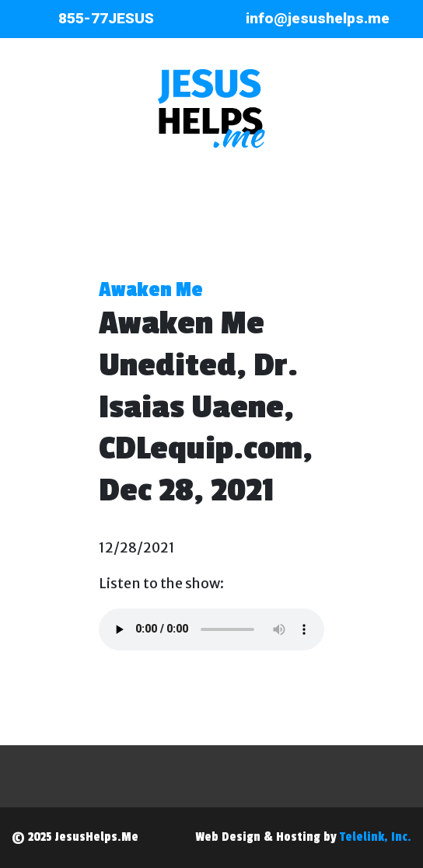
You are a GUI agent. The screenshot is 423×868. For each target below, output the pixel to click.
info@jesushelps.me (318, 18)
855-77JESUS (106, 18)
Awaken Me (151, 290)
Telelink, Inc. (376, 837)
